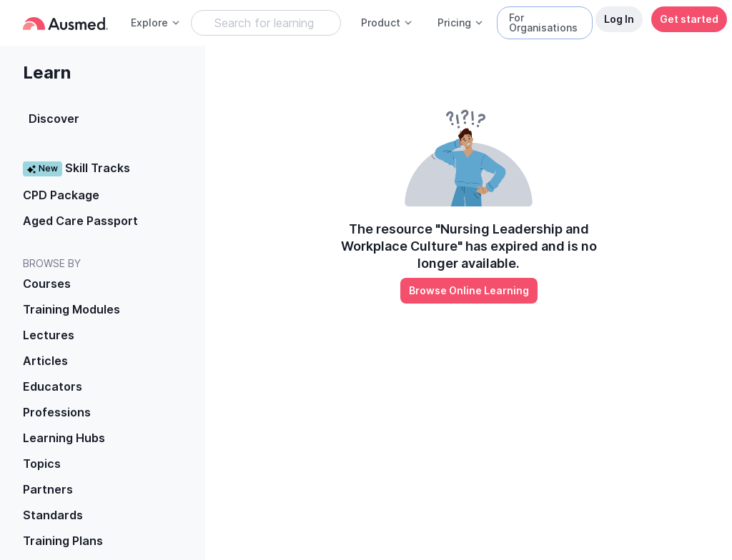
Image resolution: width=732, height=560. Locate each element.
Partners (48, 489)
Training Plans (63, 541)
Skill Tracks (76, 168)
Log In (619, 19)
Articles (45, 361)
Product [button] (387, 22)
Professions (57, 412)
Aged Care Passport (80, 221)
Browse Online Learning (469, 290)
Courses (47, 284)
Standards (53, 515)
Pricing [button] (461, 22)
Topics (42, 464)
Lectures (49, 335)
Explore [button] (156, 22)
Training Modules (71, 309)
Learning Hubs (64, 438)
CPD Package (61, 195)
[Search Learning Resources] (266, 23)
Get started (689, 19)
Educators (53, 386)
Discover (54, 119)
